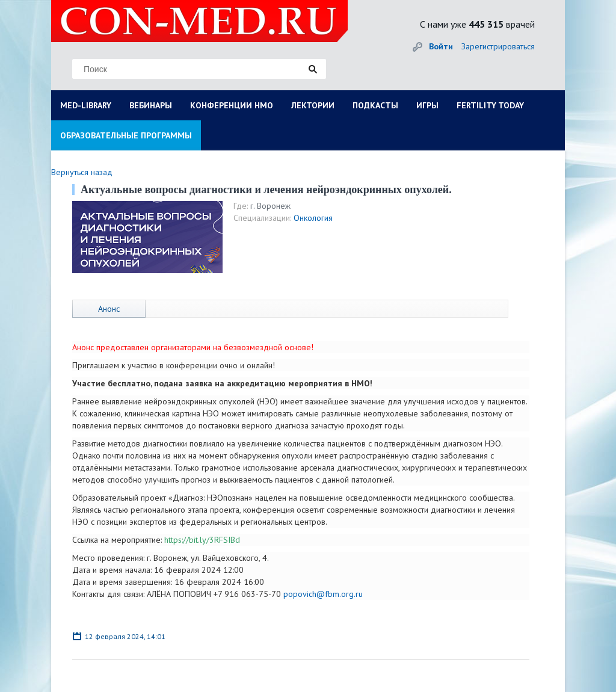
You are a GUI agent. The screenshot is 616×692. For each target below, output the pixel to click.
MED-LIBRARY (86, 105)
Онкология (313, 218)
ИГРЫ (427, 105)
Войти (441, 46)
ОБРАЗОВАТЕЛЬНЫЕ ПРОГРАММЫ (126, 135)
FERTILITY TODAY (490, 105)
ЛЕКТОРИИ (313, 105)
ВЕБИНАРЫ (151, 105)
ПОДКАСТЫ (375, 105)
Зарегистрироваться (498, 46)
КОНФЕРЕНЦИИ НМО (232, 105)
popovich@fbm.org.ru (323, 594)
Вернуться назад (82, 172)
